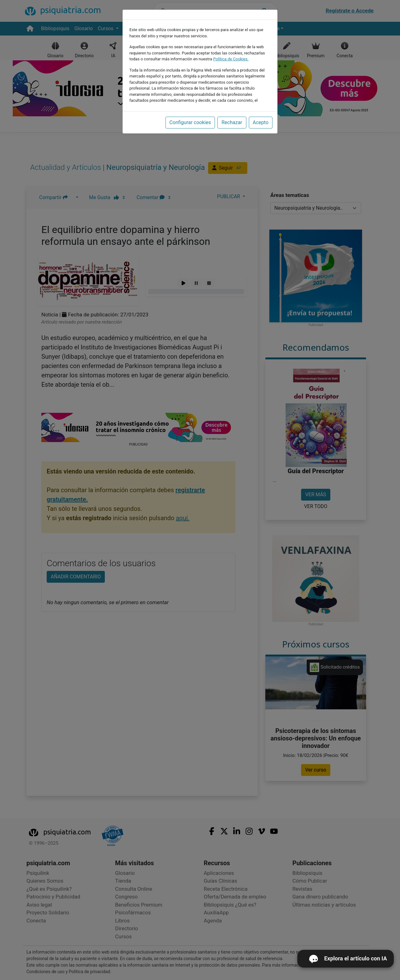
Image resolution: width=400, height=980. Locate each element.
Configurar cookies (190, 122)
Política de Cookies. (231, 59)
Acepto (261, 122)
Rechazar (232, 122)
